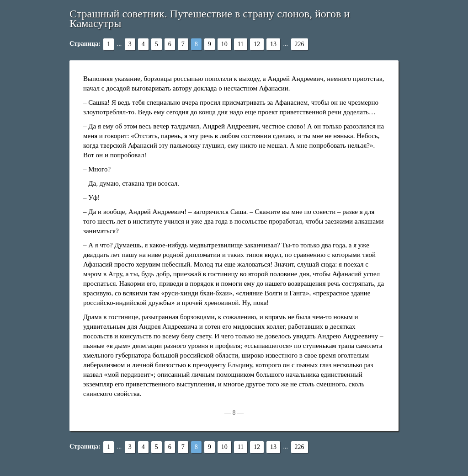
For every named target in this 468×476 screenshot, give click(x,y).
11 (241, 44)
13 (273, 44)
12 (257, 44)
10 (224, 44)
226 (300, 44)
